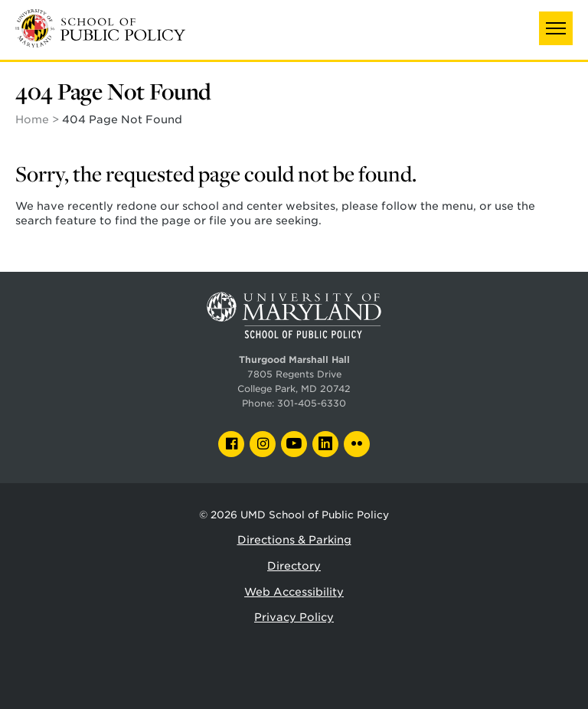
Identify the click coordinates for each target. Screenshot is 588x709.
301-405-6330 (312, 404)
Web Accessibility (294, 592)
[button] (556, 28)
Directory (294, 566)
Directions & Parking (294, 540)
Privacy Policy (294, 617)
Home (32, 119)
